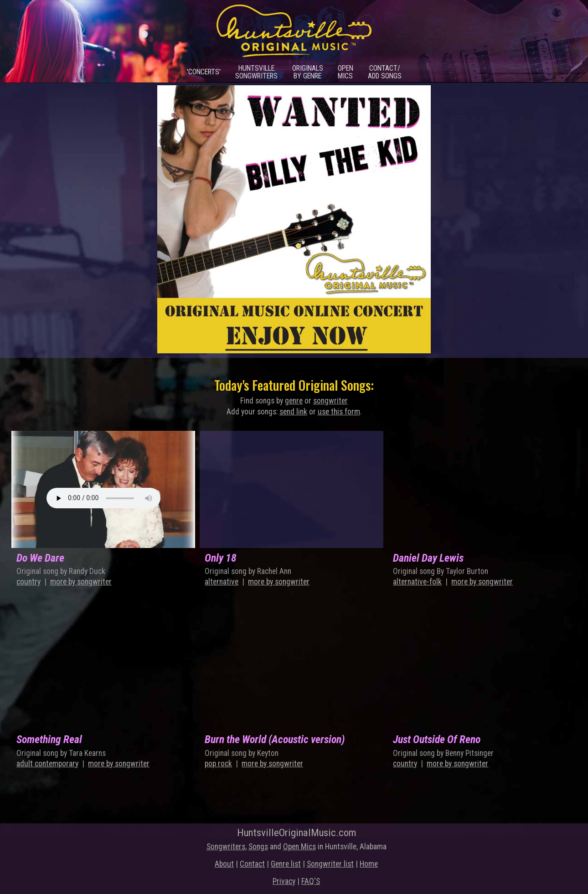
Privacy (284, 881)
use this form (339, 412)
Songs (258, 847)
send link (293, 412)
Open (346, 72)
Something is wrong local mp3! (103, 498)
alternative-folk (417, 582)
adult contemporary (47, 764)
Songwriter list (330, 864)
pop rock (218, 764)
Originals (308, 72)
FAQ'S (311, 881)
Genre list (286, 864)
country (28, 582)
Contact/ (385, 72)
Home (369, 864)
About (224, 864)
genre (294, 401)
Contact (252, 864)
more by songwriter (81, 582)
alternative (222, 582)
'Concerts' (204, 72)
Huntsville (256, 72)
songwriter (330, 401)
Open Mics (299, 847)
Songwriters (226, 847)
